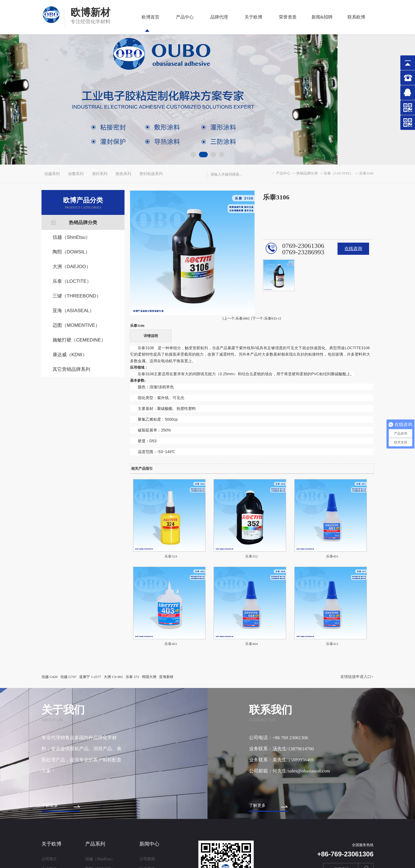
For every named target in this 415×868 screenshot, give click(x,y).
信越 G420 (50, 677)
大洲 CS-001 (113, 677)
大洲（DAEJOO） (72, 267)
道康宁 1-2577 (90, 677)
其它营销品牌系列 (71, 369)
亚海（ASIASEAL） (73, 311)
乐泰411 (332, 644)
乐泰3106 (366, 173)
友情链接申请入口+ (357, 677)
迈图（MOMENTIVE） (76, 325)
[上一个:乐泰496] (236, 318)
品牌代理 (219, 23)
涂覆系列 (76, 174)
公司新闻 (147, 859)
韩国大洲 (149, 677)
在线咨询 (353, 249)
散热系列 (123, 174)
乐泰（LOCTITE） (72, 281)
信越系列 (52, 174)
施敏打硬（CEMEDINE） (79, 340)
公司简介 (49, 859)
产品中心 (185, 23)
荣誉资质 (288, 23)
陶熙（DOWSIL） (71, 252)
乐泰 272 (132, 677)
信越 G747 (68, 677)
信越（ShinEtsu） (71, 237)
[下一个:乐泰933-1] (266, 318)
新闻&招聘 (322, 23)
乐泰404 (251, 644)
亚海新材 (166, 677)
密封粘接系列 (151, 174)
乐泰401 (332, 556)
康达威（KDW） (70, 355)
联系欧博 (356, 23)
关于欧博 (253, 23)
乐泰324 (171, 556)
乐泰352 (251, 556)
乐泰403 (171, 644)
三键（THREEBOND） (77, 296)
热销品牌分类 (83, 223)
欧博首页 (151, 23)
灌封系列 (100, 174)
